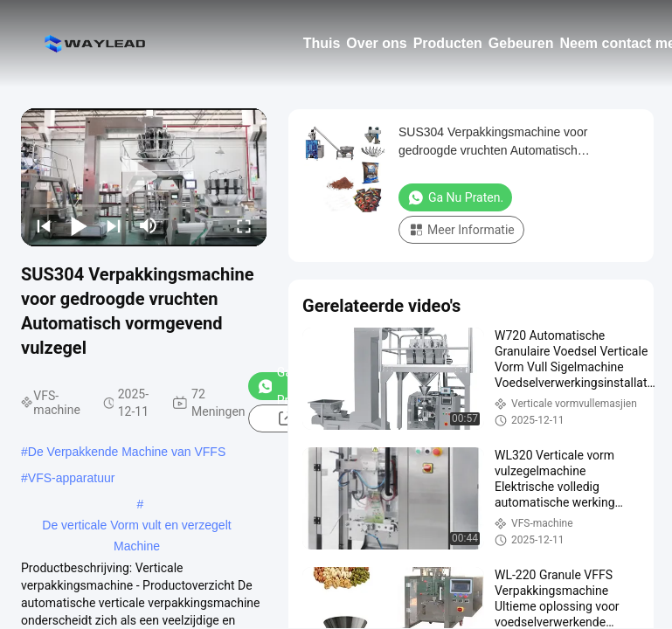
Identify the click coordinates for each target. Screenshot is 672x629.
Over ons (376, 43)
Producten (448, 43)
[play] (144, 177)
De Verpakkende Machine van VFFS (127, 452)
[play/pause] (79, 225)
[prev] (44, 225)
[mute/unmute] (149, 225)
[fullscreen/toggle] (244, 225)
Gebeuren (521, 43)
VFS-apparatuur (72, 478)
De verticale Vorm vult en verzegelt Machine (136, 527)
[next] (114, 225)
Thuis (322, 43)
